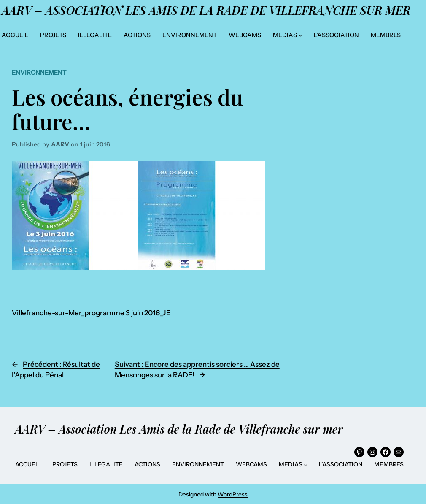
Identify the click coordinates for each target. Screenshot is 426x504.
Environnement (39, 73)
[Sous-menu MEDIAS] (301, 35)
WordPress (233, 494)
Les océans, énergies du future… (127, 109)
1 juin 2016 (95, 144)
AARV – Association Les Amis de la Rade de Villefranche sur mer (206, 10)
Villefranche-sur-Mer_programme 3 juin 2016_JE (91, 313)
